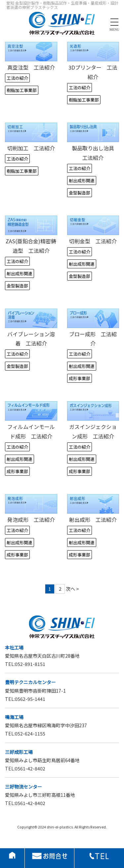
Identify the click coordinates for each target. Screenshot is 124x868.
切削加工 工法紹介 (31, 148)
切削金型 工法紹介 (93, 241)
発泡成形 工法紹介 (31, 520)
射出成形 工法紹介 (93, 520)
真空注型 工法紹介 (31, 67)
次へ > (72, 589)
